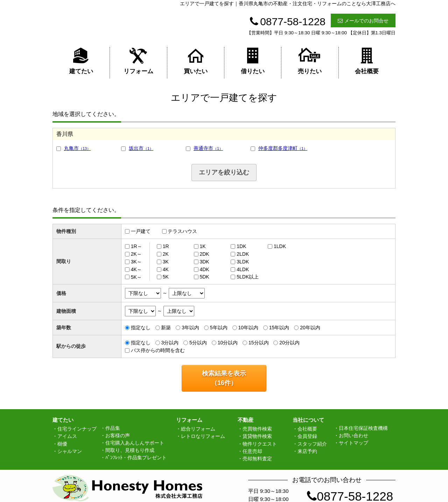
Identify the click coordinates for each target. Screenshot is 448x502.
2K (166, 254)
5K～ (136, 277)
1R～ (136, 246)
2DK (204, 254)
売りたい (310, 61)
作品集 (113, 428)
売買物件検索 (257, 429)
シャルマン (70, 451)
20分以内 (289, 343)
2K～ (136, 254)
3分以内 (170, 343)
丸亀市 (77, 148)
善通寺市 (208, 148)
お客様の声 (118, 435)
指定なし (141, 328)
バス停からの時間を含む (158, 350)
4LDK (243, 269)
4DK (204, 269)
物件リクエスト (260, 444)
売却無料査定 (257, 459)
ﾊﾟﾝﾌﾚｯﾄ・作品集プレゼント (136, 458)
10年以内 (248, 328)
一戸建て (141, 231)
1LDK (280, 246)
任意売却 (252, 451)
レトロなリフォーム (203, 436)
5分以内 (198, 343)
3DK (204, 262)
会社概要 (367, 61)
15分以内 (259, 343)
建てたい (81, 61)
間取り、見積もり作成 (130, 450)
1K (202, 246)
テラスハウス (182, 231)
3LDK (243, 262)
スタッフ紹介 (312, 444)
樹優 (62, 444)
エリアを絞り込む (224, 172)
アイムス (67, 436)
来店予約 (307, 451)
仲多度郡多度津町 (283, 148)
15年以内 (279, 328)
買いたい (196, 61)
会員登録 (307, 436)
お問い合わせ (353, 435)
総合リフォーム (198, 429)
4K (166, 269)
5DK (204, 277)
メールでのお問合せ (363, 21)
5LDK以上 (248, 277)
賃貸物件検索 (257, 436)
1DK (241, 246)
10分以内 (228, 343)
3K (166, 262)
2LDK (243, 254)
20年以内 (310, 328)
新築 (166, 328)
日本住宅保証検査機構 (363, 428)
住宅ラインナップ (77, 429)
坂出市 (141, 148)
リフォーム (138, 61)
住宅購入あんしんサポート (135, 443)
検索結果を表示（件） (224, 378)
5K (166, 277)
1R (166, 246)
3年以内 (190, 328)
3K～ (136, 262)
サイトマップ (353, 443)
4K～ (136, 269)
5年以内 (219, 328)
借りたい (253, 61)
